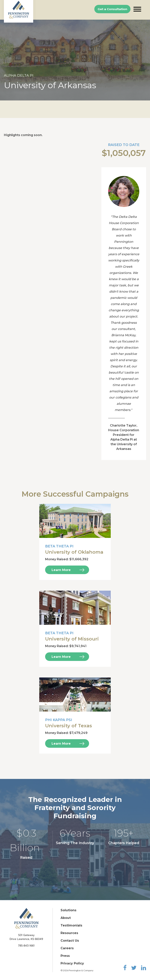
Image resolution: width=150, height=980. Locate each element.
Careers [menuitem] (67, 948)
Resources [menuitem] (69, 933)
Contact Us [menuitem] (70, 941)
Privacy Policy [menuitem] (72, 963)
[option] (75, 60)
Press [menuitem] (65, 956)
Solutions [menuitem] (68, 910)
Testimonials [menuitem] (71, 925)
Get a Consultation (112, 9)
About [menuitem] (66, 918)
